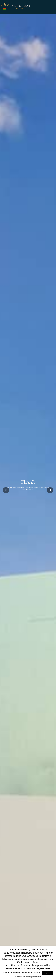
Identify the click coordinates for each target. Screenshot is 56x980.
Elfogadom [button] (48, 973)
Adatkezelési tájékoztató (28, 977)
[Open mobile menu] (48, 7)
